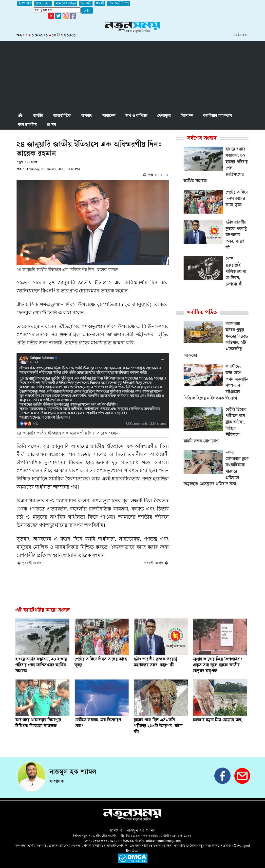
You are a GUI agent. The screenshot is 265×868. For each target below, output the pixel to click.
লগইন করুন (241, 35)
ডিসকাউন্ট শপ (119, 4)
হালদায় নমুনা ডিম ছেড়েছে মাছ (217, 720)
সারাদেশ (109, 116)
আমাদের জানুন (66, 4)
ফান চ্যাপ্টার (27, 125)
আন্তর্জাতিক (62, 116)
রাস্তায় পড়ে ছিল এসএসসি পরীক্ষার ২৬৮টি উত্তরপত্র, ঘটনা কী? (158, 726)
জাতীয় (38, 116)
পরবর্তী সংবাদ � (156, 563)
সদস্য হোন (43, 4)
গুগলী (100, 4)
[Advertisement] (132, 76)
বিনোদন (187, 116)
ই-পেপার (25, 4)
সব (51, 125)
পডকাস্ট (86, 4)
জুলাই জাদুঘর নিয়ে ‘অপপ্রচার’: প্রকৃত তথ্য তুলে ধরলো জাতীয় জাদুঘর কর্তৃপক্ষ (218, 665)
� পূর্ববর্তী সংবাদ (29, 563)
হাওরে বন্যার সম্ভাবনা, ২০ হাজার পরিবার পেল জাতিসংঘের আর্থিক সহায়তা (41, 665)
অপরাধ (87, 116)
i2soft (136, 851)
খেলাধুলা (164, 116)
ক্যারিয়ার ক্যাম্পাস (218, 116)
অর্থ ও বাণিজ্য (136, 116)
